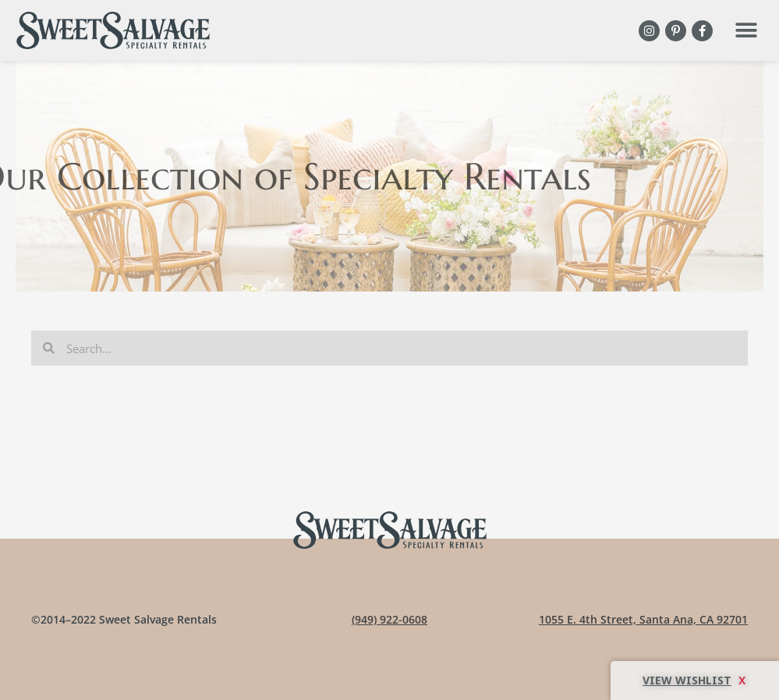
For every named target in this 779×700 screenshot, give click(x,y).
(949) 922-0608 (389, 619)
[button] (746, 31)
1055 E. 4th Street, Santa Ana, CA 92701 (643, 619)
